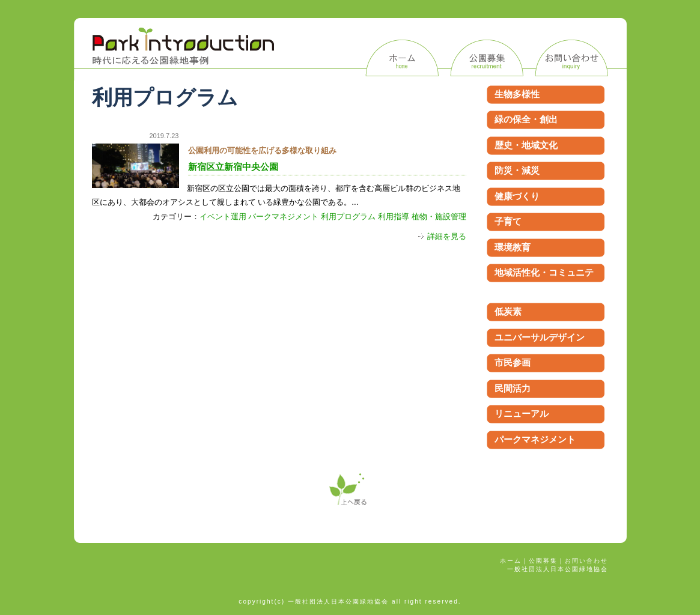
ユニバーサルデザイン (540, 337)
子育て (508, 221)
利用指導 (394, 217)
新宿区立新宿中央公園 (233, 167)
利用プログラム (348, 217)
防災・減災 (517, 170)
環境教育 (513, 247)
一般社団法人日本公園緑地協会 (558, 569)
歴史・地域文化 (526, 145)
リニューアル (522, 414)
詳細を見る (447, 236)
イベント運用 (223, 217)
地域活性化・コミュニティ (544, 279)
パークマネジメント (283, 217)
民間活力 (513, 388)
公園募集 (543, 561)
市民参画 (513, 362)
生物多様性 (517, 94)
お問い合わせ (586, 561)
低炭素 (508, 311)
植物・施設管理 (439, 217)
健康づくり (517, 196)
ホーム (511, 561)
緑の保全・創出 (526, 119)
